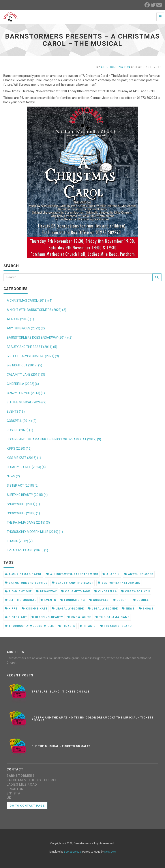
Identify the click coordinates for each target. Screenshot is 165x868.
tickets (67, 626)
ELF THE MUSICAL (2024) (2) (27, 402)
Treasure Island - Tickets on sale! (61, 692)
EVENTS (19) (16, 412)
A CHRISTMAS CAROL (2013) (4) (30, 301)
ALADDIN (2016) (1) (20, 319)
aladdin (111, 574)
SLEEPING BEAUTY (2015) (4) (27, 495)
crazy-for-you (136, 591)
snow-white (79, 617)
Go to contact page (27, 806)
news (128, 609)
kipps (11, 609)
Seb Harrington (116, 67)
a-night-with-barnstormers (72, 574)
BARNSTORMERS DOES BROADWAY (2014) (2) (40, 338)
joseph (121, 600)
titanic (88, 626)
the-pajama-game (112, 617)
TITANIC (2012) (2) (20, 541)
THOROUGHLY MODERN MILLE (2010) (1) (35, 532)
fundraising (73, 600)
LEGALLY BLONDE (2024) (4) (26, 467)
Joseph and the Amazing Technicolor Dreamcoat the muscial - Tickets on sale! (92, 719)
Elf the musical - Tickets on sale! (61, 746)
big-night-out (18, 591)
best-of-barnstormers (119, 583)
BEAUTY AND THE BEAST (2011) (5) (32, 347)
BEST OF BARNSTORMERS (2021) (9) (33, 356)
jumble (141, 600)
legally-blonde (103, 609)
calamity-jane (76, 591)
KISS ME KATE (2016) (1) (24, 458)
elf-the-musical (21, 600)
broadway (47, 591)
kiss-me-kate (35, 609)
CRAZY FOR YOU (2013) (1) (26, 393)
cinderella (106, 591)
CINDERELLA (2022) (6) (23, 384)
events (48, 600)
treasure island (116, 626)
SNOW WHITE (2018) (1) (23, 513)
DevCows (110, 852)
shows (146, 609)
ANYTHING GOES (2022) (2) (26, 328)
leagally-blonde (68, 609)
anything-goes (139, 574)
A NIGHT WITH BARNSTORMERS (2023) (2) (37, 310)
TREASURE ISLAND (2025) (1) (27, 550)
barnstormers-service (26, 583)
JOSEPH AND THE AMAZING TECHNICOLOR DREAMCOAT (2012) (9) (54, 439)
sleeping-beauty (47, 617)
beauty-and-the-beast (73, 583)
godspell (99, 600)
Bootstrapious (72, 852)
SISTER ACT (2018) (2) (23, 486)
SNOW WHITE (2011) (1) (23, 504)
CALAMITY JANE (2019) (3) (26, 375)
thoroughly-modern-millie (29, 626)
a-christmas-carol (23, 574)
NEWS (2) (13, 476)
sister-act (16, 617)
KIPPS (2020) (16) (19, 449)
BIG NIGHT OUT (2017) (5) (24, 365)
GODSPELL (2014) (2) (22, 421)
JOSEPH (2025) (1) (20, 430)
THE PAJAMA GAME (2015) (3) (28, 523)
